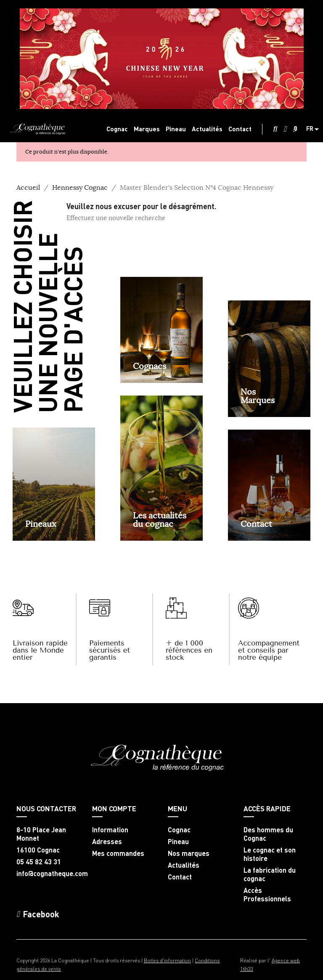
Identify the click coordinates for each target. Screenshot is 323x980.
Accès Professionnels (267, 895)
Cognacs (150, 366)
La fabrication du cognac (270, 874)
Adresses (107, 842)
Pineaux (41, 524)
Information (110, 830)
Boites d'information (167, 960)
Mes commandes (118, 853)
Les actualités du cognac (160, 519)
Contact (256, 524)
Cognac (179, 830)
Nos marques (189, 853)
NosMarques (258, 396)
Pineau (178, 842)
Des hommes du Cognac (268, 834)
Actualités (184, 865)
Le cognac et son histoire (270, 854)
